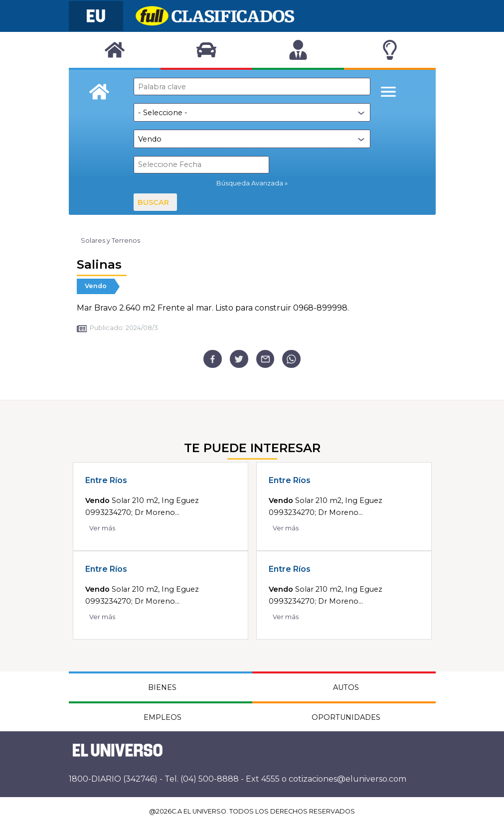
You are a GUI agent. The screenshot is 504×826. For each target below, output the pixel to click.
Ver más (102, 528)
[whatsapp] (291, 359)
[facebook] (213, 359)
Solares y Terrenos (110, 241)
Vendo (96, 286)
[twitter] (239, 359)
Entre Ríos (106, 480)
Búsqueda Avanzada (250, 183)
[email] (265, 359)
